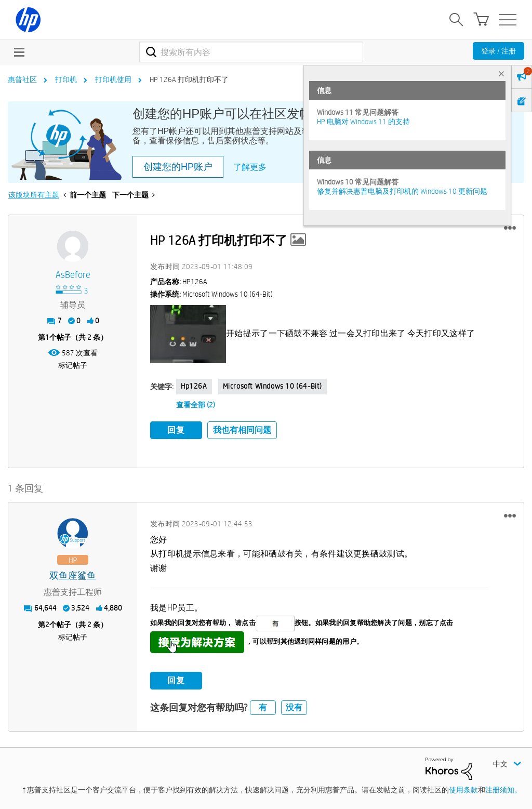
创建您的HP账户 (178, 167)
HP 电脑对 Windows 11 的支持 (363, 122)
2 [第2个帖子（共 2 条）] (47, 625)
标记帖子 (73, 365)
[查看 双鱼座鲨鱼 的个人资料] (73, 576)
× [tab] (501, 74)
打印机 (66, 79)
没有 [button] (294, 707)
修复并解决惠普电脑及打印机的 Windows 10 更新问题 (402, 191)
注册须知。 (503, 790)
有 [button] (263, 707)
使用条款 (463, 790)
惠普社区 (22, 79)
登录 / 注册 (498, 51)
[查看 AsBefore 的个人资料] (73, 275)
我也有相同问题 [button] (242, 430)
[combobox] (251, 52)
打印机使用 (113, 79)
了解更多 (250, 167)
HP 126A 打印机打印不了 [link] (189, 79)
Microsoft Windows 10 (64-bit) (272, 386)
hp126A (194, 386)
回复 (176, 430)
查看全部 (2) (196, 405)
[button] (510, 228)
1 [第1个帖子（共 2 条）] (47, 337)
